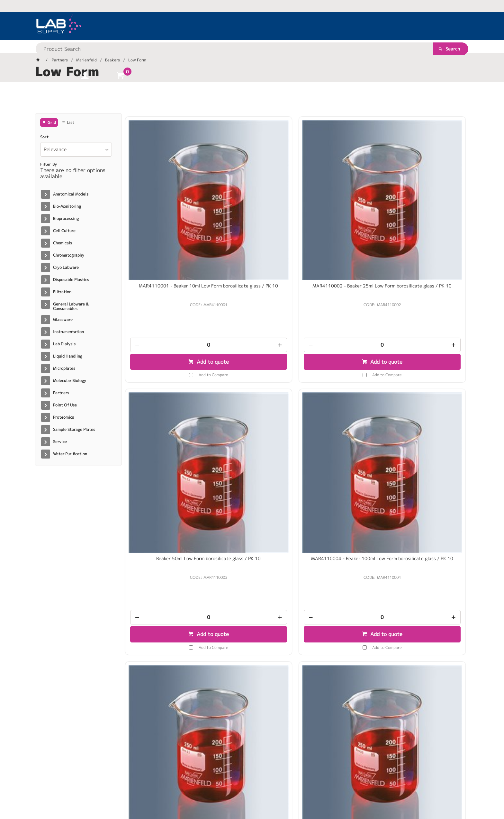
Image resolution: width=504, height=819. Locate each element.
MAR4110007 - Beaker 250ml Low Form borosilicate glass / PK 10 (252, 387)
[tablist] (252, 100)
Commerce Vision (159, 794)
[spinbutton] (165, 255)
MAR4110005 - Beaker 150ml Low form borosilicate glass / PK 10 (165, 387)
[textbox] (241, 26)
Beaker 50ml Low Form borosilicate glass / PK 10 (339, 199)
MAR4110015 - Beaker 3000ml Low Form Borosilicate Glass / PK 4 (425, 574)
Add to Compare (170, 285)
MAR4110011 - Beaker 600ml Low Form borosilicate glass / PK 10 (425, 387)
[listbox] (76, 149)
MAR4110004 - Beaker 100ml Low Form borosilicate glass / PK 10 (425, 201)
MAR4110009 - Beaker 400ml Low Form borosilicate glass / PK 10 (339, 387)
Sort (44, 137)
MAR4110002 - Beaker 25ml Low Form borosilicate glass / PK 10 (252, 199)
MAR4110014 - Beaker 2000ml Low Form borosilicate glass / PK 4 (339, 574)
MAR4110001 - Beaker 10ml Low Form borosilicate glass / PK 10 (165, 199)
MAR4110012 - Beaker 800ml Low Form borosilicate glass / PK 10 (165, 574)
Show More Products (299, 679)
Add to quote (169, 272)
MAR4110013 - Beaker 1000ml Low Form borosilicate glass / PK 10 (252, 574)
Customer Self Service (111, 794)
